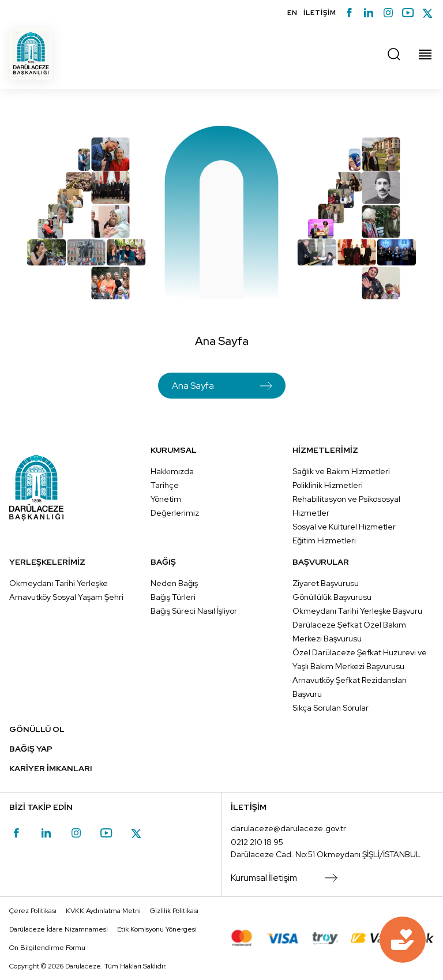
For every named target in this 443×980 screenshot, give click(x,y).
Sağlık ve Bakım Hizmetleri (341, 471)
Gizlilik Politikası (174, 911)
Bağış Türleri (173, 597)
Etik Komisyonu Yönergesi (157, 929)
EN (292, 13)
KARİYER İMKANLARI (51, 768)
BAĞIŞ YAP (31, 749)
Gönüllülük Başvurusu (332, 597)
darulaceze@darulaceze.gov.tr (288, 828)
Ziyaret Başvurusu (326, 583)
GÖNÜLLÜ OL (37, 729)
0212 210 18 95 (257, 842)
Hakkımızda (172, 471)
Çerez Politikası (33, 911)
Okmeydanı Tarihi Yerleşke (59, 583)
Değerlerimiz (175, 513)
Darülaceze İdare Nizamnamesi (59, 929)
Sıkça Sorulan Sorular (331, 708)
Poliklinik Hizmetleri (328, 485)
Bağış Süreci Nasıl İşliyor (194, 611)
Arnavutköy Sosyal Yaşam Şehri (66, 597)
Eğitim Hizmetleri (324, 540)
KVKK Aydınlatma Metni (103, 911)
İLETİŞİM (320, 13)
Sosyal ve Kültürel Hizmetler (344, 527)
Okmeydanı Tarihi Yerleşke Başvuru (357, 611)
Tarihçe (165, 485)
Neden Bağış (174, 583)
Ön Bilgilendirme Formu (47, 948)
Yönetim (166, 499)
